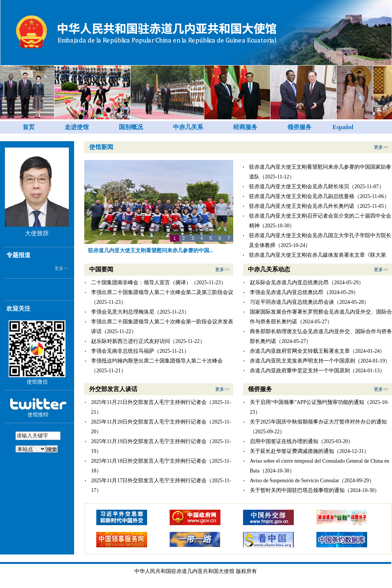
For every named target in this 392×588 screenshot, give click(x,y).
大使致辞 (37, 233)
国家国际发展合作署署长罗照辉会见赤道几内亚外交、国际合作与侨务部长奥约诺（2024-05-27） (321, 317)
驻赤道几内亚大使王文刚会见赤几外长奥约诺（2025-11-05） (319, 206)
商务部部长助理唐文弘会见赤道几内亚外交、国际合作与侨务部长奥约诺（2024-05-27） (321, 336)
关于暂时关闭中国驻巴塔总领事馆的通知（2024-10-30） (315, 490)
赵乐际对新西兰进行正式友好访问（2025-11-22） (148, 341)
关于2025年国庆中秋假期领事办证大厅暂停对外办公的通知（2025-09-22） (318, 427)
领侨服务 (299, 127)
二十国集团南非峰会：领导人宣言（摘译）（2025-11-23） (159, 283)
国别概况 (131, 127)
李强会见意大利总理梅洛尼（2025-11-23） (140, 312)
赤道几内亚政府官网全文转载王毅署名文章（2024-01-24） (317, 351)
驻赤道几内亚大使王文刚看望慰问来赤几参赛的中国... (151, 251)
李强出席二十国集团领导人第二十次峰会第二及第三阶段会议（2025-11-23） (162, 297)
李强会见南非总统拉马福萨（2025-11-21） (140, 351)
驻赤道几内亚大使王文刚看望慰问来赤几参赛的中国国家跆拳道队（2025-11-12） (320, 172)
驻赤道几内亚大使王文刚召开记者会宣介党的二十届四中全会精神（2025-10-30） (320, 221)
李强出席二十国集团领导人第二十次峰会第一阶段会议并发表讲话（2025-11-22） (162, 327)
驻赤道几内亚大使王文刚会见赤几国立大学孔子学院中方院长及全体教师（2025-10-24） (320, 240)
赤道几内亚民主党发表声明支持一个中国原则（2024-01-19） (320, 361)
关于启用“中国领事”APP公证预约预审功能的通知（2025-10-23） (319, 407)
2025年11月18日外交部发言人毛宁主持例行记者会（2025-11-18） (161, 466)
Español (343, 127)
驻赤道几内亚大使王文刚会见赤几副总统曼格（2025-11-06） (319, 196)
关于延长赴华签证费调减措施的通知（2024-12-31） (309, 451)
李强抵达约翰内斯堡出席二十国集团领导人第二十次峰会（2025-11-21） (157, 366)
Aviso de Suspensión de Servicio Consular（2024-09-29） (312, 481)
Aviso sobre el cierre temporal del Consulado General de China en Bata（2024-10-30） (320, 466)
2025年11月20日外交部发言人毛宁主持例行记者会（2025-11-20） (161, 427)
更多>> (62, 268)
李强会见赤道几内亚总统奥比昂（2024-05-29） (304, 292)
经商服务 (245, 127)
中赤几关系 (188, 127)
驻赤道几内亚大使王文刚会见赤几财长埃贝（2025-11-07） (317, 187)
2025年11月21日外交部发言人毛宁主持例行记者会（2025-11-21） (161, 407)
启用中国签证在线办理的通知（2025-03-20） (302, 441)
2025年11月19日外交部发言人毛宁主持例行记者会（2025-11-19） (161, 446)
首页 (29, 127)
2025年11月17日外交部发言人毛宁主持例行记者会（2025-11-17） (161, 485)
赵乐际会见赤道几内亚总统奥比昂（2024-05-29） (307, 283)
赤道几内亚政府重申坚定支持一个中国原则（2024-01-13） (317, 371)
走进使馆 (77, 127)
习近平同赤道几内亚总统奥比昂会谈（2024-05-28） (309, 302)
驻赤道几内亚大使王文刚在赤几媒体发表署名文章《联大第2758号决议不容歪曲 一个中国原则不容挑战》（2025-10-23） (320, 260)
